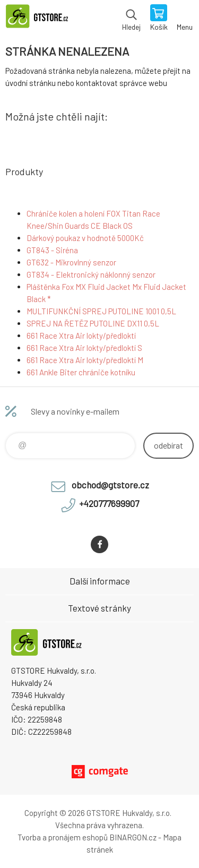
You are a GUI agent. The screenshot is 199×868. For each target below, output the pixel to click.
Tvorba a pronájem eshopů (63, 837)
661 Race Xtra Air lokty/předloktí (81, 336)
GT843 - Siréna (52, 250)
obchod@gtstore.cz (110, 485)
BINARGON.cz (133, 837)
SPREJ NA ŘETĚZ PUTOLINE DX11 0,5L (93, 323)
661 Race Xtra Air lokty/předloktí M (85, 360)
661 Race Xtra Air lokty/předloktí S (84, 348)
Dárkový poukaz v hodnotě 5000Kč (85, 238)
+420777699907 (109, 503)
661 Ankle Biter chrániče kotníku (81, 372)
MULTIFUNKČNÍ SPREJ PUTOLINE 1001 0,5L (101, 311)
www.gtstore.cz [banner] (42, 19)
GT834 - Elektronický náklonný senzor (91, 274)
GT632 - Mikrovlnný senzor (71, 262)
